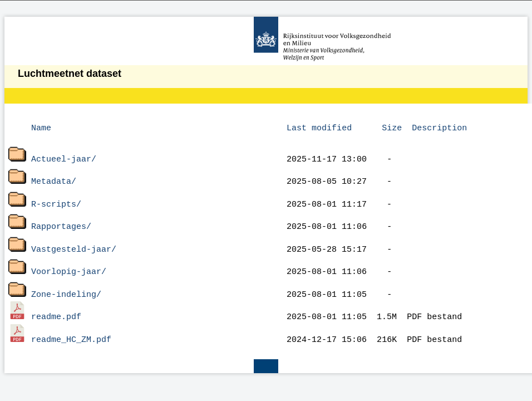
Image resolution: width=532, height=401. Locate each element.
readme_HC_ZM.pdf (71, 324)
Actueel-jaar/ (64, 157)
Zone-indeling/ (66, 282)
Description (439, 127)
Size (392, 127)
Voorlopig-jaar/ (69, 261)
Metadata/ (54, 177)
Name (41, 127)
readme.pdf (56, 302)
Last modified (319, 127)
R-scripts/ (56, 198)
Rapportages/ (61, 219)
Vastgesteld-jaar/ (74, 240)
